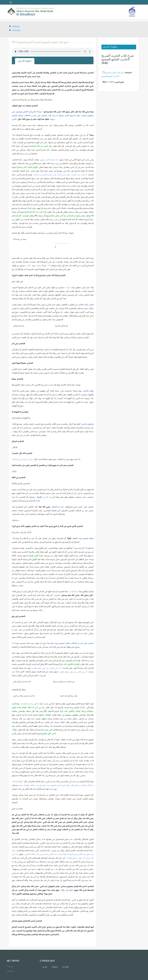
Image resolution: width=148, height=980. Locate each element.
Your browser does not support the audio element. (53, 52)
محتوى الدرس (25, 61)
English (55, 967)
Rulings (16, 26)
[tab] (25, 61)
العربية (45, 967)
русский (65, 967)
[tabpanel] (53, 504)
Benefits (17, 30)
